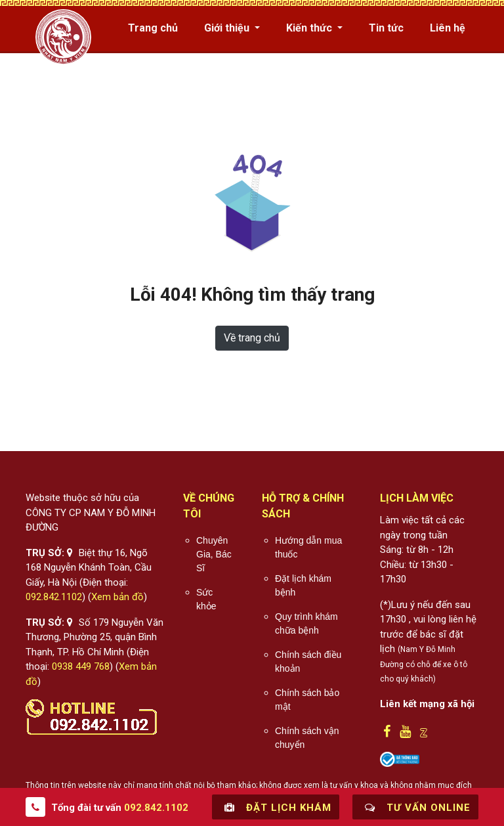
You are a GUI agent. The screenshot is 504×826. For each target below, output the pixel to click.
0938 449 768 (81, 666)
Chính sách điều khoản (308, 662)
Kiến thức (310, 28)
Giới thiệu (228, 28)
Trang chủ (153, 28)
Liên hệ (448, 28)
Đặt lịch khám (276, 807)
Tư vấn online (415, 807)
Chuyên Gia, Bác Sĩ (214, 554)
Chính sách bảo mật (307, 700)
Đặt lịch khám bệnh (303, 585)
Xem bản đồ (117, 597)
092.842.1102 (54, 597)
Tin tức (386, 28)
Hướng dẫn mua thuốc (308, 547)
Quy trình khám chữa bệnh (306, 623)
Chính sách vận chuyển (307, 738)
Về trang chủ (252, 338)
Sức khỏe (206, 599)
